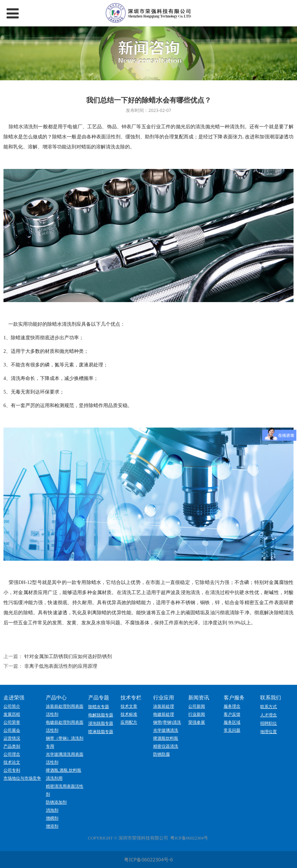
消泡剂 (52, 810)
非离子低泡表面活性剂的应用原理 (61, 666)
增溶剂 (52, 826)
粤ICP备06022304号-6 (148, 859)
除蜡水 (16, 127)
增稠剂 (52, 818)
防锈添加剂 (56, 802)
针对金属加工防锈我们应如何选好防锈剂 (68, 656)
